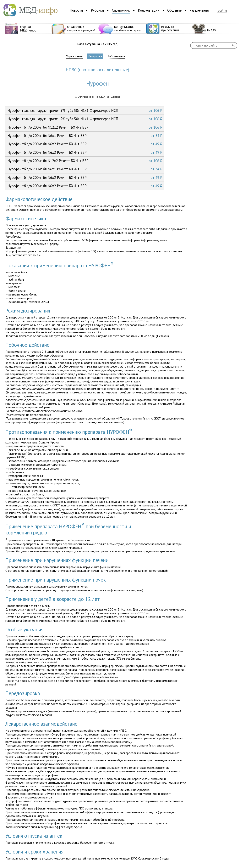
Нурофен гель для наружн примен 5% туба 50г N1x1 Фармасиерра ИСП (85, 110)
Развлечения (199, 10)
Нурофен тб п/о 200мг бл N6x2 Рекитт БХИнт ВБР (85, 144)
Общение (174, 10)
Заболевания (116, 56)
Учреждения (74, 56)
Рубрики (97, 10)
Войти (222, 10)
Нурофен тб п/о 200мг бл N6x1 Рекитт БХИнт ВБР (85, 136)
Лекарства (95, 56)
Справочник (121, 10)
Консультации (149, 10)
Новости (76, 10)
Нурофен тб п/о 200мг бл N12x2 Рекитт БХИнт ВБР (85, 127)
